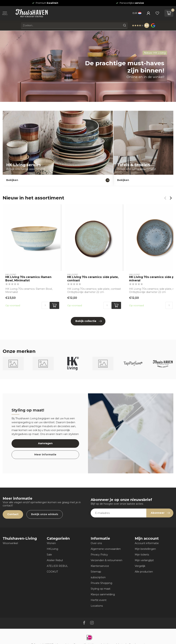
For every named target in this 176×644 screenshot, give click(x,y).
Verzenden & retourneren (106, 560)
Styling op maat (101, 589)
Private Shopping (101, 583)
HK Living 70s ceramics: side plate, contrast (93, 279)
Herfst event (99, 600)
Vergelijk (140, 566)
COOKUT (52, 572)
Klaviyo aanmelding (103, 594)
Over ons (96, 543)
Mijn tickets (142, 555)
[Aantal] (45, 305)
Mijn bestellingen (145, 549)
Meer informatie (45, 455)
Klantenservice (100, 566)
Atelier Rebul (55, 560)
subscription (98, 577)
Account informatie (147, 543)
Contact (13, 514)
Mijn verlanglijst (144, 560)
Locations (97, 606)
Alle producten (144, 572)
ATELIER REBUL (57, 566)
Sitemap (96, 572)
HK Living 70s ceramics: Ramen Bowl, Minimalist (28, 279)
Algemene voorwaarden (106, 549)
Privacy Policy (99, 555)
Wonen (51, 543)
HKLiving (52, 549)
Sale (49, 555)
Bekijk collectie (89, 321)
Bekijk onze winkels (45, 514)
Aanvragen (45, 443)
